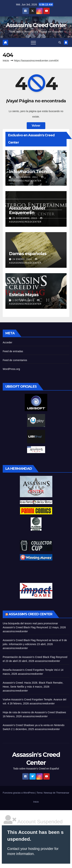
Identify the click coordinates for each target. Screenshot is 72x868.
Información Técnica (31, 171)
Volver (36, 126)
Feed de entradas (13, 351)
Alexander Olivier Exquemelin (27, 210)
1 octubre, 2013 (23, 300)
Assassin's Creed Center (36, 25)
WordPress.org (11, 369)
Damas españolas (28, 254)
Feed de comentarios (15, 360)
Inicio (6, 60)
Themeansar (63, 793)
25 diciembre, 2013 (25, 218)
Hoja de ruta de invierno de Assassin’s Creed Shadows (34, 712)
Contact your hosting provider (30, 849)
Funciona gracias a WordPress (19, 793)
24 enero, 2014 (22, 259)
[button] (60, 42)
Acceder (7, 342)
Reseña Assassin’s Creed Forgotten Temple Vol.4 (31, 670)
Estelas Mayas (24, 295)
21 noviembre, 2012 (25, 177)
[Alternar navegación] (33, 42)
